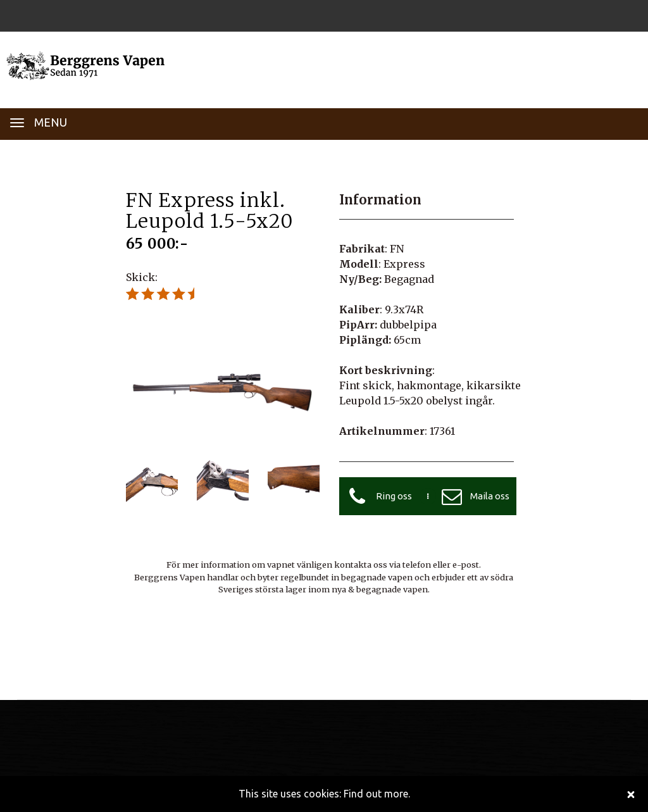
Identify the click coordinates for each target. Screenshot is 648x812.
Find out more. (377, 794)
